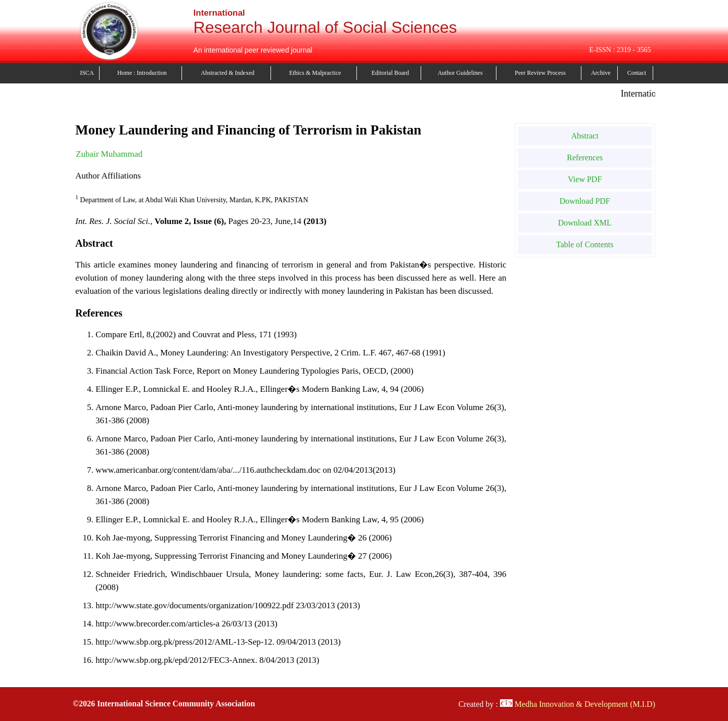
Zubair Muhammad (109, 154)
